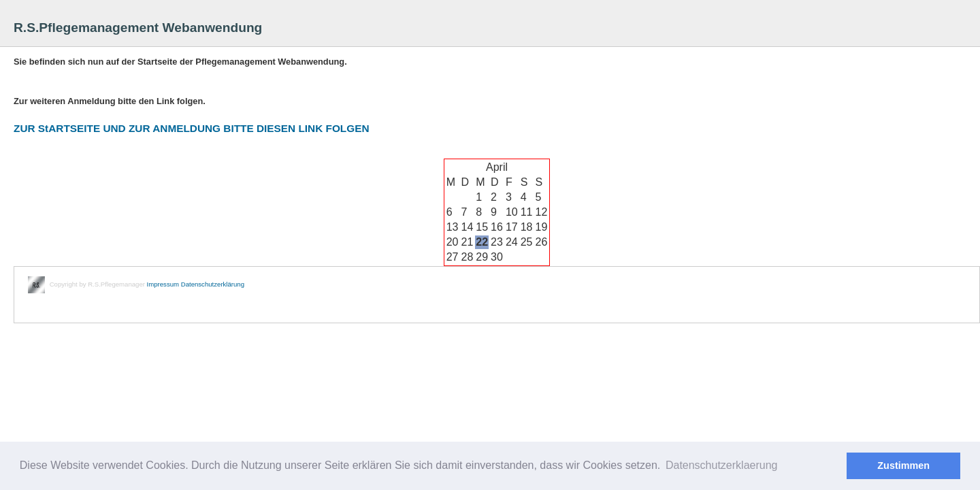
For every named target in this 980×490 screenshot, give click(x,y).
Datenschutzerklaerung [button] (722, 465)
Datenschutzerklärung (213, 284)
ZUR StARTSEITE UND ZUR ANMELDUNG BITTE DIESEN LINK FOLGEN (192, 128)
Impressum (163, 284)
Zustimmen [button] (903, 465)
